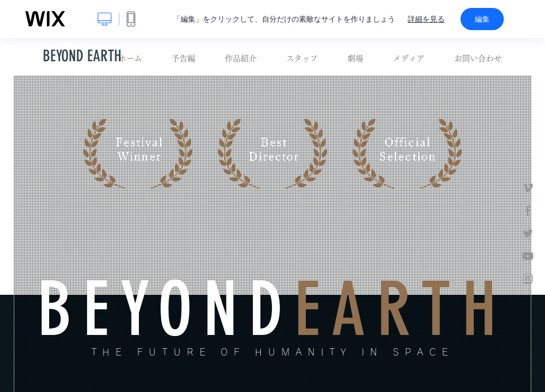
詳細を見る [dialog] (426, 19)
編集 (482, 19)
